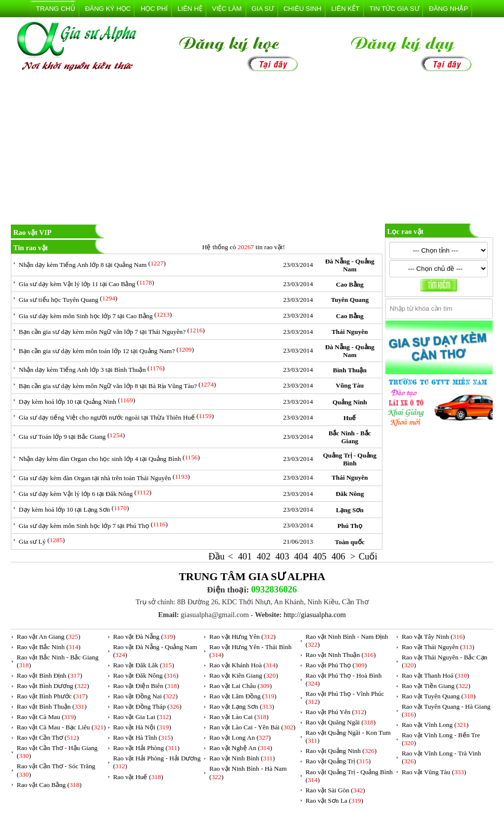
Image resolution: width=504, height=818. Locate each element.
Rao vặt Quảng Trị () (338, 761)
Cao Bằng (349, 284)
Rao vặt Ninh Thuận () (341, 655)
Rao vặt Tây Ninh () (433, 637)
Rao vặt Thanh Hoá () (435, 675)
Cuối (368, 556)
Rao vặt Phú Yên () (336, 712)
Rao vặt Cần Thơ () (48, 737)
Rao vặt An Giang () (48, 637)
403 (282, 556)
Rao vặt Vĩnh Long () (435, 725)
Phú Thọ (349, 526)
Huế (350, 418)
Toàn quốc (349, 542)
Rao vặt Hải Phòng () (146, 748)
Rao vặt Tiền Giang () (436, 686)
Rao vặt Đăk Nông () (146, 675)
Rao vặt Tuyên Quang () (439, 696)
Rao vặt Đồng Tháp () (147, 706)
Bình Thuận (350, 370)
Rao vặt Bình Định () (49, 675)
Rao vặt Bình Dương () (53, 686)
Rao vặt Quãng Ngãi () (341, 722)
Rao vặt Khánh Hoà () (243, 665)
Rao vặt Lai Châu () (240, 686)
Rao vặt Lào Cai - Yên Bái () (252, 727)
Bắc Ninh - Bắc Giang (349, 437)
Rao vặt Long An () (240, 737)
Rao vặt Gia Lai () (142, 717)
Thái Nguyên (350, 332)
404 (301, 556)
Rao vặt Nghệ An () (241, 748)
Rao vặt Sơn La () (334, 801)
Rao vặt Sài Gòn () (335, 790)
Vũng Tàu (350, 385)
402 (264, 556)
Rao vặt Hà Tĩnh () (143, 737)
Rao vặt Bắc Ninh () (49, 647)
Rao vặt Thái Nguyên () (438, 647)
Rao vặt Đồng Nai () (145, 696)
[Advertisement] (252, 150)
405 (319, 556)
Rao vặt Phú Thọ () (336, 665)
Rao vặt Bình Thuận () (52, 706)
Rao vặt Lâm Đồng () (243, 696)
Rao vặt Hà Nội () (142, 727)
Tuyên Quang (350, 300)
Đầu (217, 556)
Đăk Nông (350, 494)
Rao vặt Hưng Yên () (242, 637)
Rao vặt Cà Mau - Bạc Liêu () (61, 727)
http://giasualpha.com (315, 615)
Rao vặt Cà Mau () (46, 717)
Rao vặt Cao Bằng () (49, 785)
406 (338, 556)
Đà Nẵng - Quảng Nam (349, 265)
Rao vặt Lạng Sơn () (242, 706)
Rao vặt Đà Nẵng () (144, 637)
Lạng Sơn (350, 510)
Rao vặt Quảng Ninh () (341, 751)
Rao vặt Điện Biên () (146, 686)
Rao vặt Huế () (138, 777)
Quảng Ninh (349, 402)
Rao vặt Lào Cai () (239, 717)
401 (245, 556)
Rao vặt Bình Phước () (52, 696)
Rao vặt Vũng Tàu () (434, 772)
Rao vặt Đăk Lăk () (144, 665)
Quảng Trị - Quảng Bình (350, 459)
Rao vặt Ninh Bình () (242, 758)
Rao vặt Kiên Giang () (244, 675)
